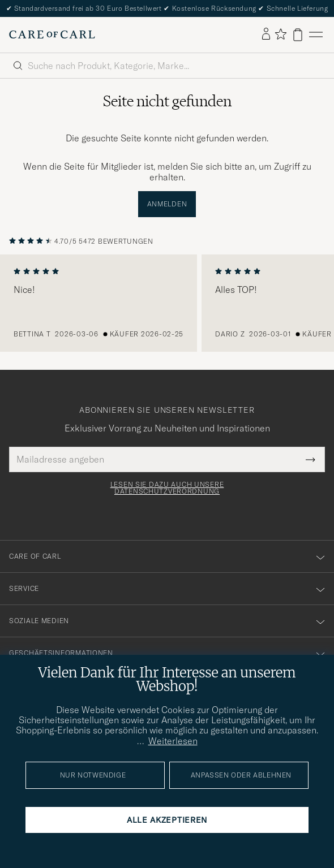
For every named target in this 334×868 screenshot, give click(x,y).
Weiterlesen (173, 741)
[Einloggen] (266, 34)
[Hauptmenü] (316, 35)
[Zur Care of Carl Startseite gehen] (52, 34)
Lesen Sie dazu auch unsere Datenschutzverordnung (167, 488)
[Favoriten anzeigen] (281, 35)
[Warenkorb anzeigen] (298, 35)
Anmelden (167, 204)
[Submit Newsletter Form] (311, 459)
